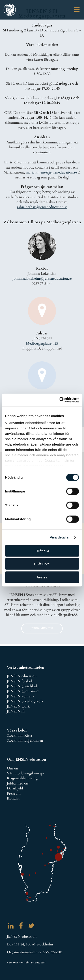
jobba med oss (42, 628)
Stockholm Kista (19, 736)
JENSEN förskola (20, 681)
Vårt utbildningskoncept (26, 773)
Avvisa (42, 577)
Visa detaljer (60, 537)
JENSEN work (18, 706)
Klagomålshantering (22, 778)
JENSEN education (22, 676)
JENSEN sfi (16, 711)
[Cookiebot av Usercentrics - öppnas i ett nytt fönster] (60, 400)
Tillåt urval (42, 564)
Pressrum (14, 793)
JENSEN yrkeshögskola (25, 701)
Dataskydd (15, 788)
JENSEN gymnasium (23, 691)
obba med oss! (19, 783)
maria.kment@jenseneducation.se (51, 172)
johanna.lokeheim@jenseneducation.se (42, 279)
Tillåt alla (42, 551)
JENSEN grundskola (23, 686)
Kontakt (13, 798)
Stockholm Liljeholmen (25, 740)
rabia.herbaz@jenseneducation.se (42, 207)
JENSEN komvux (21, 696)
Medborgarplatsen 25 (42, 343)
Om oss (13, 768)
